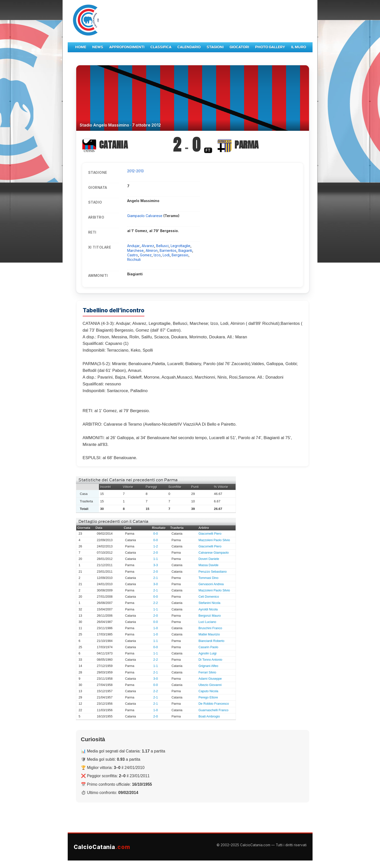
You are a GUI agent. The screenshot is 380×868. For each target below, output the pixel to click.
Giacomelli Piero (210, 534)
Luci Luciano (207, 622)
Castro (133, 255)
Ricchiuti (134, 259)
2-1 (156, 578)
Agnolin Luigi (208, 653)
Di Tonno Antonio (210, 660)
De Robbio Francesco (214, 704)
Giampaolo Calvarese (145, 216)
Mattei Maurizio (209, 634)
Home (81, 47)
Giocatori (239, 47)
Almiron (152, 250)
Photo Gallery (270, 47)
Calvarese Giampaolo (214, 553)
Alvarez (148, 246)
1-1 (156, 559)
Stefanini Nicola (210, 603)
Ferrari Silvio (207, 672)
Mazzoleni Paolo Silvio (214, 540)
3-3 (156, 565)
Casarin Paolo (208, 647)
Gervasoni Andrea (211, 584)
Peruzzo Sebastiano (213, 572)
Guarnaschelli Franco (214, 710)
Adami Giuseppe (210, 679)
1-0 (156, 628)
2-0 (156, 553)
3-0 (156, 584)
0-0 (156, 534)
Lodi (166, 255)
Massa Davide (209, 565)
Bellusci (162, 246)
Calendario (189, 47)
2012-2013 (135, 171)
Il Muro (299, 47)
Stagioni (215, 47)
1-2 (156, 546)
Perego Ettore (208, 697)
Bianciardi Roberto (212, 641)
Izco (157, 255)
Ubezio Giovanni (210, 685)
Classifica (161, 47)
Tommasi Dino (209, 578)
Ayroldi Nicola (208, 609)
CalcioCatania (102, 847)
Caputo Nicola (208, 691)
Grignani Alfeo (208, 666)
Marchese (135, 250)
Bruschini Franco (210, 628)
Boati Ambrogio (209, 716)
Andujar (133, 246)
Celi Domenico (209, 597)
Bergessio (180, 255)
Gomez (146, 255)
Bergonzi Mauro (210, 616)
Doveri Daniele (209, 559)
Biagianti (185, 250)
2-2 (156, 603)
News (98, 47)
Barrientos (168, 250)
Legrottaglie (181, 246)
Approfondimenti (127, 47)
